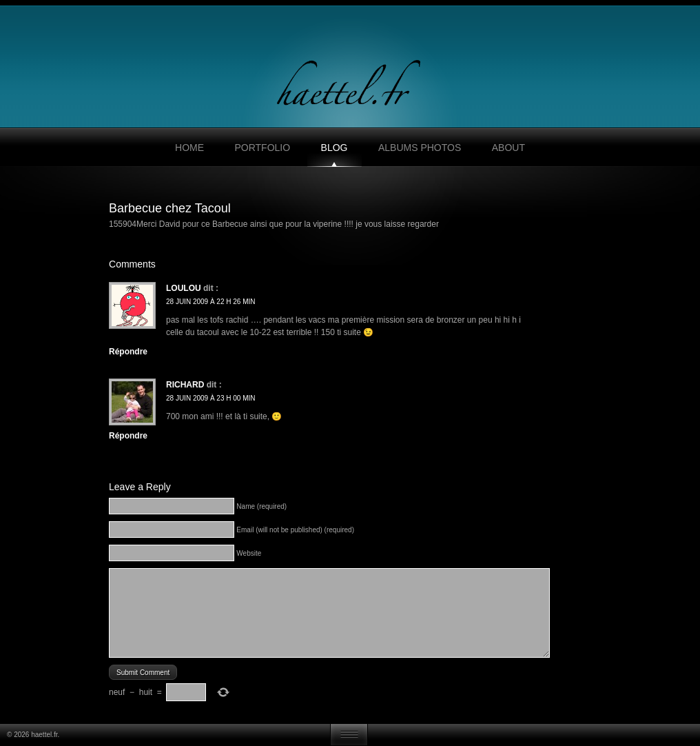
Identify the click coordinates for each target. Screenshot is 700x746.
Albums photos (420, 148)
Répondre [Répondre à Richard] (128, 436)
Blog (334, 148)
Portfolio (262, 148)
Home (189, 148)
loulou (184, 288)
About (508, 148)
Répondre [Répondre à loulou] (128, 352)
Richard (185, 385)
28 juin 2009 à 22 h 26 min (211, 302)
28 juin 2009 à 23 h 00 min (211, 398)
